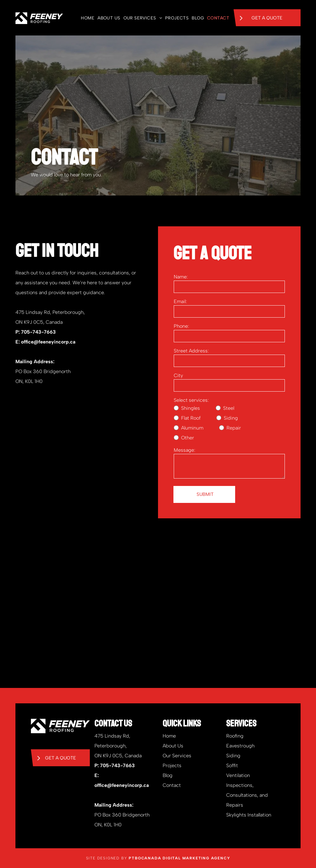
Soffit (232, 765)
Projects (172, 765)
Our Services (177, 756)
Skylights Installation (249, 815)
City (178, 375)
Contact (172, 785)
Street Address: (191, 351)
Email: (180, 301)
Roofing (235, 736)
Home (169, 736)
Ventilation (238, 775)
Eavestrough (240, 746)
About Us (173, 746)
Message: (185, 450)
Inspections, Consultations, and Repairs (247, 795)
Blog (168, 775)
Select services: (191, 400)
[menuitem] (86, 18)
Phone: (181, 326)
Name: (181, 277)
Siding (233, 756)
